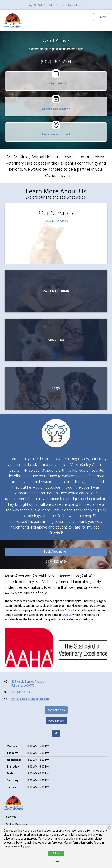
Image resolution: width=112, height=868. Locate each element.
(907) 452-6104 (56, 62)
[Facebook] (56, 734)
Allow (56, 853)
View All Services (56, 221)
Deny (56, 861)
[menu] (101, 17)
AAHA (67, 615)
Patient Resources (17, 825)
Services (11, 817)
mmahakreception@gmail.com (30, 699)
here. (28, 847)
